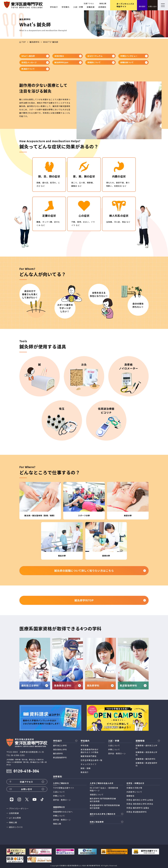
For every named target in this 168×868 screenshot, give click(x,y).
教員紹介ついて (35, 69)
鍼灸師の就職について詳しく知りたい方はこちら (100, 571)
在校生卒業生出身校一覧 (91, 760)
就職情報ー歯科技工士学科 (146, 747)
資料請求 (142, 6)
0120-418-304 (26, 771)
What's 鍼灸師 (35, 56)
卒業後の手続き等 (134, 788)
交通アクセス (89, 3)
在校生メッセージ (35, 62)
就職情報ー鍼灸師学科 (146, 759)
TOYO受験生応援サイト (64, 788)
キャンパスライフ (89, 764)
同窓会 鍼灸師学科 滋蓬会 (138, 808)
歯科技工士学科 (60, 745)
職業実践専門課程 (89, 756)
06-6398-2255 (18, 755)
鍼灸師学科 (35, 42)
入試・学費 (78, 7)
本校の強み (68, 56)
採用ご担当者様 (97, 822)
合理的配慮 (14, 813)
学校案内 (66, 7)
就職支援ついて (134, 62)
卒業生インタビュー (134, 56)
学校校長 (85, 745)
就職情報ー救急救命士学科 (146, 754)
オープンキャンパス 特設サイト (125, 5)
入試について (114, 745)
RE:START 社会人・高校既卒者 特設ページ (104, 789)
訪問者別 (102, 7)
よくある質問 (15, 818)
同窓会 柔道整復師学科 (137, 812)
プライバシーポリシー (19, 808)
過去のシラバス (16, 827)
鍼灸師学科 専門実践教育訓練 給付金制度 (103, 800)
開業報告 (130, 796)
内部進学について (134, 792)
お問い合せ (152, 6)
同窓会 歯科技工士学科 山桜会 (140, 800)
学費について (114, 749)
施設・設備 (86, 768)
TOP (24, 42)
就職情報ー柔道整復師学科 (146, 764)
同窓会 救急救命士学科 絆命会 (140, 804)
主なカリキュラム (101, 56)
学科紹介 (54, 7)
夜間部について (101, 62)
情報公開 (103, 3)
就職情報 (140, 741)
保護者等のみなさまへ (63, 812)
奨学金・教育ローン (117, 753)
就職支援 (91, 7)
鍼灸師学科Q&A (68, 62)
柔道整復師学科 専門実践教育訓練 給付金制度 (105, 807)
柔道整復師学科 (60, 757)
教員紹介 (85, 772)
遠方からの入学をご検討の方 (103, 814)
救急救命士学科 (60, 749)
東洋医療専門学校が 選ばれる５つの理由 (89, 751)
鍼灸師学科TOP (110, 600)
